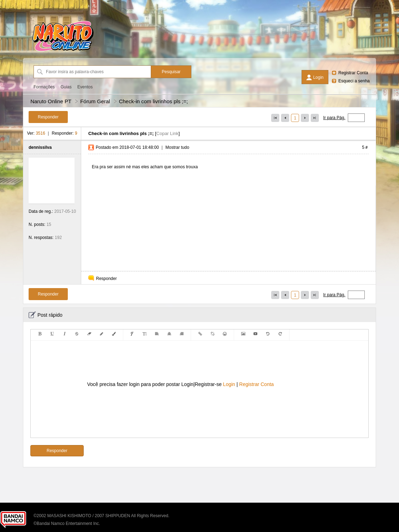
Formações (44, 87)
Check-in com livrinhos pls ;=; (153, 101)
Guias (66, 87)
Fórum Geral (95, 101)
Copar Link (168, 133)
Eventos (85, 87)
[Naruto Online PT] (63, 51)
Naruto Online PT (51, 101)
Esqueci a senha (354, 81)
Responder (106, 279)
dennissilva (40, 147)
